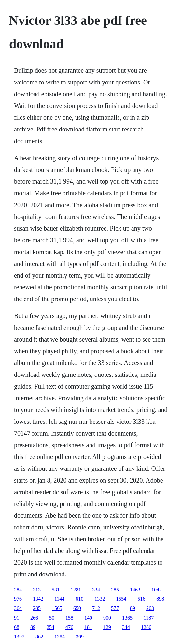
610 (79, 599)
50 (52, 618)
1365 (127, 618)
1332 (100, 599)
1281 (76, 590)
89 (133, 608)
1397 (19, 637)
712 (96, 608)
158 (69, 618)
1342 (38, 599)
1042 (157, 590)
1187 (149, 618)
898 (160, 599)
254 (50, 627)
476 (69, 627)
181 (88, 627)
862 (39, 637)
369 (80, 637)
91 (17, 618)
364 (18, 608)
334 (96, 590)
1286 (146, 627)
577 (115, 608)
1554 (121, 599)
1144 (59, 599)
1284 (60, 637)
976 (18, 599)
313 (37, 590)
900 (107, 618)
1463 (135, 590)
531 (56, 590)
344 (126, 627)
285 (115, 590)
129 (107, 627)
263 (150, 608)
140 (88, 618)
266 (34, 618)
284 (18, 590)
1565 (57, 608)
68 (17, 627)
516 (141, 599)
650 (77, 608)
